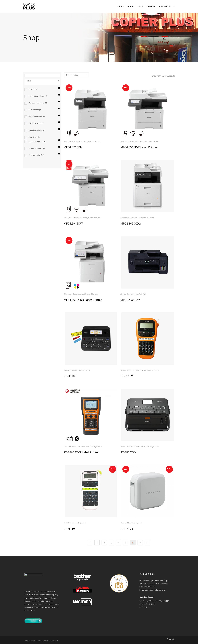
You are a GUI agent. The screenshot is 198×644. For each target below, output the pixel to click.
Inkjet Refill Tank (37, 117)
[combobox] (76, 75)
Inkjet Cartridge (36, 123)
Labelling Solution (37, 141)
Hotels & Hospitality (70, 370)
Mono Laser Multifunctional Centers (76, 141)
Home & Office (69, 523)
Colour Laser (35, 110)
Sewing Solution (37, 148)
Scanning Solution (37, 130)
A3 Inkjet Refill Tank (127, 294)
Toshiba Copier (36, 155)
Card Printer (35, 89)
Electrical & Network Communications (133, 370)
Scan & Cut (34, 137)
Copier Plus (41, 639)
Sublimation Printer (38, 96)
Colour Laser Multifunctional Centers (142, 218)
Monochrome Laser (38, 103)
